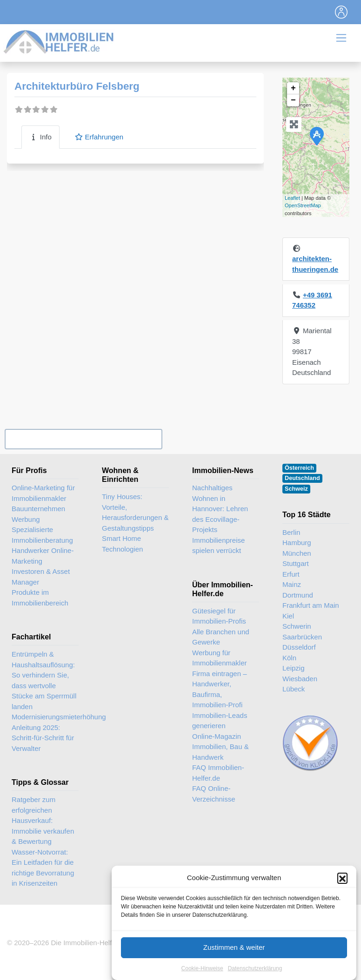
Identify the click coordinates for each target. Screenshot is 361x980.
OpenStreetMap (303, 205)
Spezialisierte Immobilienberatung (42, 535)
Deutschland (302, 478)
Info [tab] (40, 137)
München (297, 553)
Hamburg (297, 543)
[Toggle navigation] (341, 12)
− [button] (293, 100)
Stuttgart (296, 563)
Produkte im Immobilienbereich (40, 598)
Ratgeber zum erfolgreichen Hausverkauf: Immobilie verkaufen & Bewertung (43, 820)
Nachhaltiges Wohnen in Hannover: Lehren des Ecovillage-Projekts (220, 509)
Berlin (291, 532)
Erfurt (291, 574)
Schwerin (297, 626)
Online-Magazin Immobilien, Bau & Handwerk (221, 747)
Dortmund (298, 595)
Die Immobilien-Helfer (84, 943)
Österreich (299, 468)
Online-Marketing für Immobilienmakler (43, 493)
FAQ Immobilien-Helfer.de (218, 773)
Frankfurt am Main (311, 605)
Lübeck (294, 689)
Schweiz (296, 489)
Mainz (292, 584)
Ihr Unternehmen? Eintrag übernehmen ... (83, 439)
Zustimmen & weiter (234, 962)
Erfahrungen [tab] (99, 137)
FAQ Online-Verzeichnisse (214, 794)
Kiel (288, 616)
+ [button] (293, 88)
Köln (289, 658)
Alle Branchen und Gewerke (221, 637)
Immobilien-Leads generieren (220, 721)
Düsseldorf (299, 647)
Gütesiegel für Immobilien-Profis (219, 616)
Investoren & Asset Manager (41, 577)
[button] (342, 892)
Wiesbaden (300, 679)
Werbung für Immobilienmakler (220, 658)
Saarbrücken (302, 637)
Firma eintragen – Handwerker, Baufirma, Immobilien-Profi (220, 689)
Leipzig (294, 668)
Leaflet (292, 198)
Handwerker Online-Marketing (43, 556)
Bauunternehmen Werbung (38, 514)
